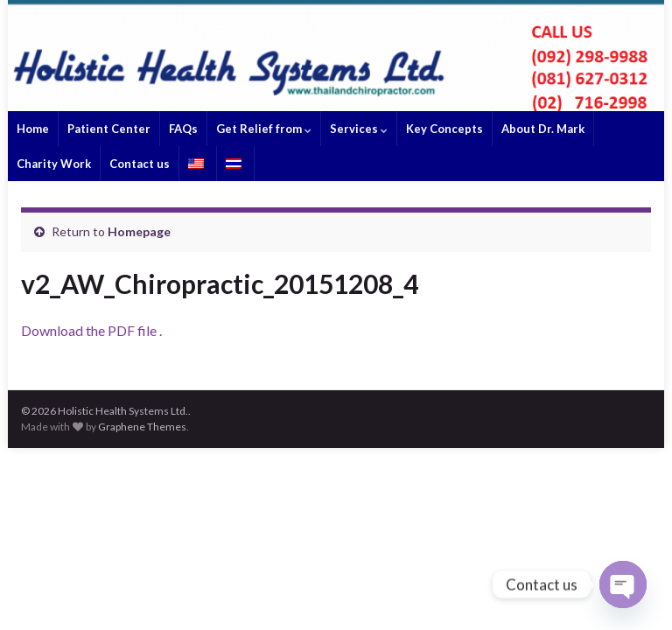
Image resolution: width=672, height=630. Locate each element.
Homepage (139, 231)
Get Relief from (264, 129)
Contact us (140, 164)
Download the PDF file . (91, 330)
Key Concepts (444, 129)
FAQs (183, 129)
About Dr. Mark (543, 129)
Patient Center (109, 129)
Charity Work (54, 164)
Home (33, 129)
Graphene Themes (142, 427)
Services (359, 129)
